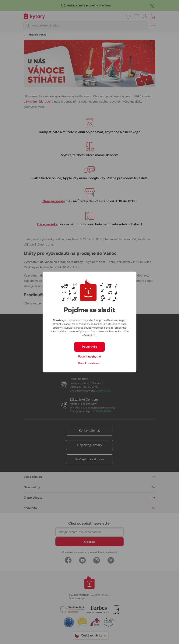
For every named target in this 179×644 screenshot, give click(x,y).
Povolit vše (89, 347)
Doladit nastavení (90, 363)
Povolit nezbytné (89, 356)
